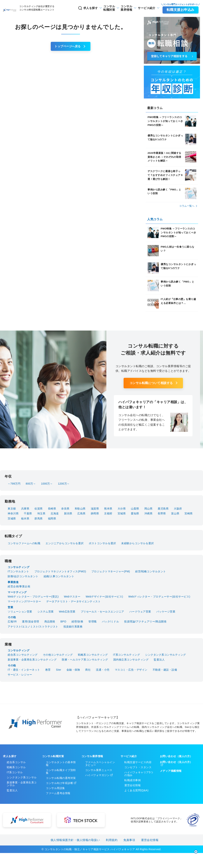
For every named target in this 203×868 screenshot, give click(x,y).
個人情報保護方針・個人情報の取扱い (75, 840)
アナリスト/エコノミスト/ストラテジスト (33, 627)
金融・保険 (73, 670)
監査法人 (159, 660)
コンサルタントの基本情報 (61, 764)
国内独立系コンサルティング (131, 660)
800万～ (31, 484)
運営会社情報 (132, 785)
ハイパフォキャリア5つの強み (139, 774)
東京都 (12, 509)
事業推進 (13, 582)
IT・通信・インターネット (24, 670)
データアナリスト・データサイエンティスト (73, 601)
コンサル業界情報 (92, 756)
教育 (48, 670)
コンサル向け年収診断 (59, 783)
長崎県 (52, 509)
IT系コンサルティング (127, 655)
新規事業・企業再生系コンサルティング (32, 660)
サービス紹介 (141, 8)
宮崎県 (189, 513)
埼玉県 (41, 513)
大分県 (122, 509)
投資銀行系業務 (73, 627)
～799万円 (14, 484)
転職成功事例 (132, 780)
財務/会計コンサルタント (23, 576)
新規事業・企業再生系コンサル (22, 784)
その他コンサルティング (58, 655)
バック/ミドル (110, 622)
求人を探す (66, 8)
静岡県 (95, 513)
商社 (88, 670)
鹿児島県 (163, 509)
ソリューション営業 (20, 612)
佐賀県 (39, 509)
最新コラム (155, 108)
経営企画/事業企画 (19, 586)
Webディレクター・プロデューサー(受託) (33, 597)
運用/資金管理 (30, 622)
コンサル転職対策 (53, 756)
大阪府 (178, 509)
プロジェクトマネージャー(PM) (111, 571)
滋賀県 (95, 509)
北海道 (55, 513)
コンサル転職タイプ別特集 (61, 771)
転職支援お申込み (180, 10)
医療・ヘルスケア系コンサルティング (85, 660)
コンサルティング (19, 567)
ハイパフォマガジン (97, 775)
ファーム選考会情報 (58, 793)
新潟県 (68, 513)
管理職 (93, 622)
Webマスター (72, 597)
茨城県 (12, 519)
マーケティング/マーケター (24, 601)
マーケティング (17, 592)
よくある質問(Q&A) (136, 790)
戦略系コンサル (16, 767)
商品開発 (50, 622)
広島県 (81, 513)
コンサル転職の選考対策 (61, 778)
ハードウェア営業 (140, 612)
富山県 (175, 513)
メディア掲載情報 (171, 771)
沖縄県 (149, 513)
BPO (63, 622)
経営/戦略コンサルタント (151, 571)
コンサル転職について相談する (151, 383)
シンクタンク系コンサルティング (166, 655)
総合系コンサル (16, 762)
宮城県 (122, 513)
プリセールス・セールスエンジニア (102, 612)
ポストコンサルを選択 (102, 543)
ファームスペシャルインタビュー (100, 764)
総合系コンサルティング (23, 655)
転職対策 (93, 8)
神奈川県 (13, 513)
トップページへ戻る (68, 46)
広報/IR (12, 622)
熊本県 (108, 509)
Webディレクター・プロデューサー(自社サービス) (159, 597)
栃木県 (25, 519)
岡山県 (149, 509)
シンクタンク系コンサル (22, 777)
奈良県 (65, 509)
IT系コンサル (15, 772)
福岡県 (52, 519)
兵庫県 (25, 509)
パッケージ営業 (166, 612)
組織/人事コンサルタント (59, 576)
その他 (12, 617)
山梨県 (135, 509)
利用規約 (112, 840)
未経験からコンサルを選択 (137, 543)
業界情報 (115, 8)
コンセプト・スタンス (138, 767)
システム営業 (46, 612)
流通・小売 (103, 670)
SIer (59, 670)
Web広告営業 (67, 612)
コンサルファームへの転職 (24, 543)
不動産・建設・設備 (165, 670)
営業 (10, 607)
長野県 (162, 513)
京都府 (108, 513)
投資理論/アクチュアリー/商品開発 (145, 622)
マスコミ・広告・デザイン (131, 670)
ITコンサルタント (18, 571)
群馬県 (39, 519)
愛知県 (135, 513)
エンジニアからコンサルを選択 (65, 543)
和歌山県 (80, 509)
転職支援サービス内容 (138, 762)
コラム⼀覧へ (187, 206)
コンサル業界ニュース (99, 770)
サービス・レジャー (20, 675)
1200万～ (64, 484)
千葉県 (28, 513)
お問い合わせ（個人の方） (176, 756)
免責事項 (129, 840)
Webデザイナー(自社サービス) (104, 597)
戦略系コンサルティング (93, 655)
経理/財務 (77, 622)
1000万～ (47, 484)
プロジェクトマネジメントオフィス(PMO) (60, 571)
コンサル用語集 (55, 788)
